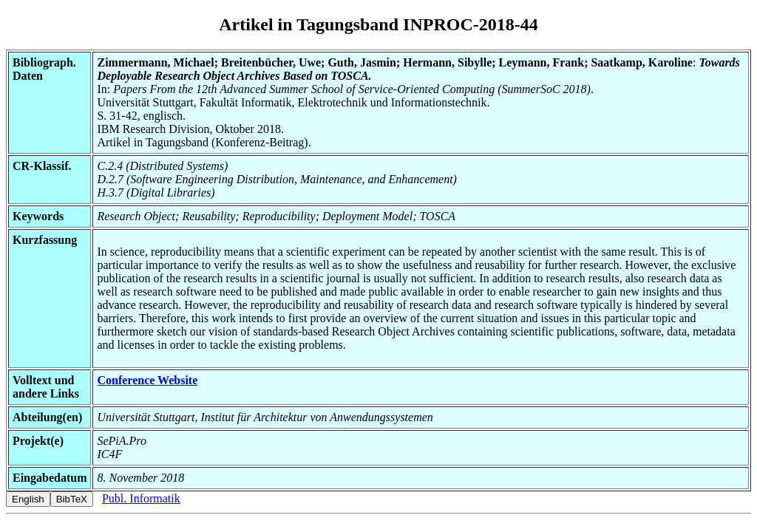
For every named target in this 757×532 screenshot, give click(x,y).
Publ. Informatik (141, 498)
